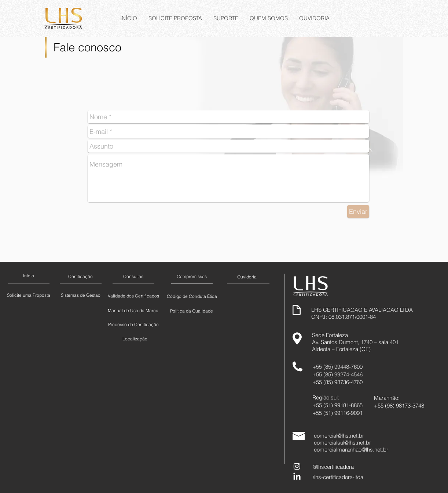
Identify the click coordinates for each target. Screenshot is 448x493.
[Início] (29, 276)
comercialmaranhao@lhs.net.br (351, 450)
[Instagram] (297, 466)
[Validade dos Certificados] (133, 296)
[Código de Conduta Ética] (192, 296)
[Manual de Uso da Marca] (133, 311)
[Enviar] (358, 211)
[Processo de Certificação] (133, 325)
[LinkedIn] (297, 477)
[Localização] (135, 339)
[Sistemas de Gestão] (80, 295)
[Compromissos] (192, 277)
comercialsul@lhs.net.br (342, 443)
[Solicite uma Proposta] (29, 295)
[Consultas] (133, 277)
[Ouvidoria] (247, 277)
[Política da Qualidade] (192, 311)
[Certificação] (80, 277)
